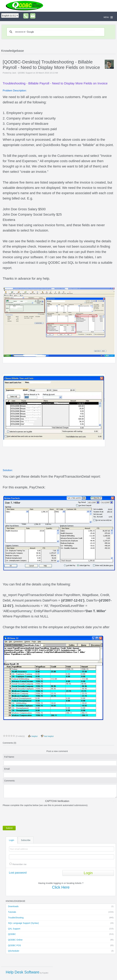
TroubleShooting (61, 918)
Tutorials (61, 912)
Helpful (33, 736)
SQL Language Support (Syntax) (61, 923)
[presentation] (26, 816)
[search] (55, 32)
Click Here (61, 887)
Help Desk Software (23, 972)
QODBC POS (61, 946)
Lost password (18, 873)
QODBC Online (61, 940)
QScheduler (61, 951)
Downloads (61, 907)
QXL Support (61, 929)
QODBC (61, 934)
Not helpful (47, 736)
